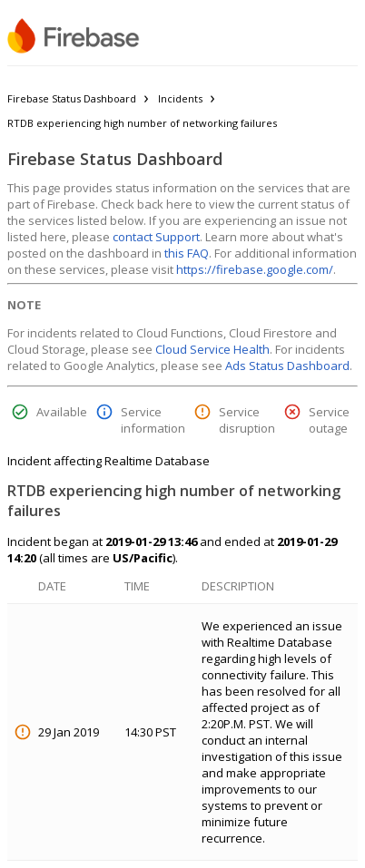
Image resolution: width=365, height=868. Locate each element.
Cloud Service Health (212, 349)
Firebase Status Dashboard (72, 98)
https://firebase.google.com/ (255, 269)
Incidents (180, 98)
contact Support (156, 237)
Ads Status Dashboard (287, 366)
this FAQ (187, 253)
